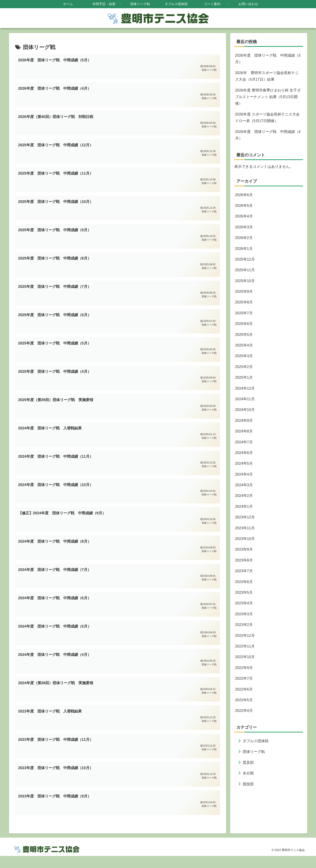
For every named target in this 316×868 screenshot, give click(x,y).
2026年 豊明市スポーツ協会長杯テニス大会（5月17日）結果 (267, 76)
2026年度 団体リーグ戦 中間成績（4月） (268, 135)
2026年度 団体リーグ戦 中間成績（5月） (268, 59)
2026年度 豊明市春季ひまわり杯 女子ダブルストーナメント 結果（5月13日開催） (268, 97)
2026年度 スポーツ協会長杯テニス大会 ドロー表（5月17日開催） (267, 118)
